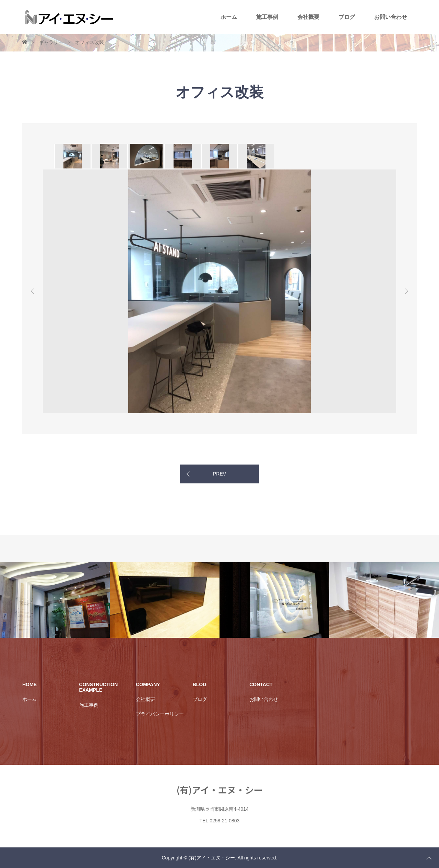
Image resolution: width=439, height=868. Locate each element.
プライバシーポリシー (160, 714)
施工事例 (267, 17)
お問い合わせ (391, 17)
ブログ (347, 17)
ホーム (229, 17)
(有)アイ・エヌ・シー (220, 790)
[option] (72, 156)
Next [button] (406, 291)
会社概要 (308, 17)
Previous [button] (33, 291)
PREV (219, 474)
